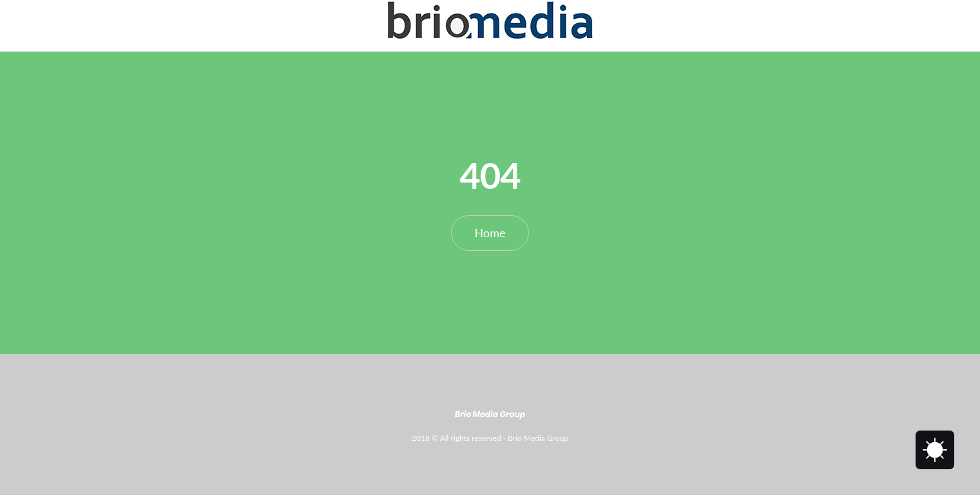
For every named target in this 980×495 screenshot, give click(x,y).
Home (490, 233)
